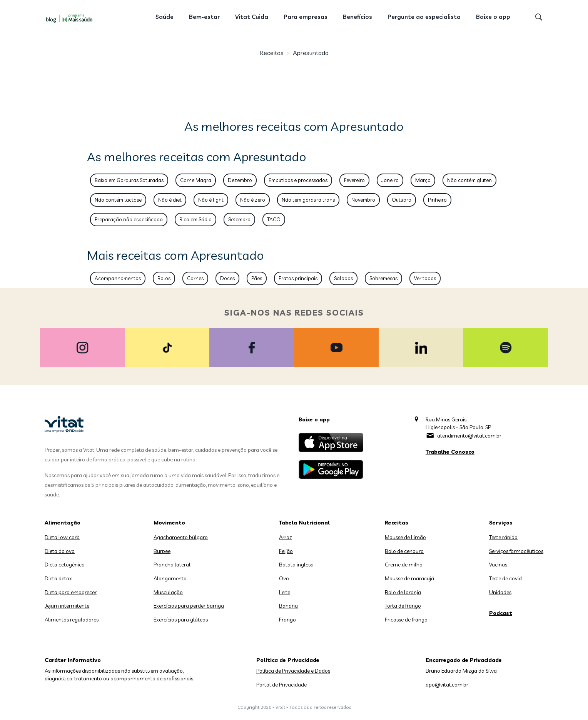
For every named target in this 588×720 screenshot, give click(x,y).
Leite (285, 592)
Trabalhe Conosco (450, 452)
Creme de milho (404, 565)
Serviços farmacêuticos (516, 551)
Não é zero (253, 200)
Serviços (501, 523)
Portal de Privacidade (281, 685)
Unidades (500, 592)
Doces (227, 278)
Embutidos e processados (298, 180)
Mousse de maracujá (409, 578)
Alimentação (63, 523)
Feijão (286, 551)
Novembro (363, 200)
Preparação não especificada (129, 219)
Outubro (402, 200)
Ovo (284, 578)
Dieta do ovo (60, 551)
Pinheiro (437, 200)
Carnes (195, 278)
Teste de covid (505, 578)
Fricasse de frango (406, 620)
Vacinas (498, 565)
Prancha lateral (172, 565)
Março (423, 180)
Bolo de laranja (403, 592)
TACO (274, 219)
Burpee (162, 551)
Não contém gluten (469, 180)
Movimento (169, 523)
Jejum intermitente (67, 606)
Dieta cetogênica (65, 565)
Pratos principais (298, 278)
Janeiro (390, 180)
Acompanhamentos (118, 278)
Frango (287, 620)
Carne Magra (196, 180)
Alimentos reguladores (72, 620)
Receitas (272, 53)
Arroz (286, 537)
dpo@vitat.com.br (447, 685)
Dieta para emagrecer (71, 592)
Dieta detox (58, 578)
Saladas (343, 278)
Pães (257, 278)
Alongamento (170, 578)
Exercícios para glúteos (181, 620)
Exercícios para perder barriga (189, 606)
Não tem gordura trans (308, 200)
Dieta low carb (62, 537)
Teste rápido (503, 537)
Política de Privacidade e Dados (293, 671)
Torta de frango (403, 606)
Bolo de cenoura (404, 551)
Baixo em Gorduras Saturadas (129, 180)
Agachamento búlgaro (181, 537)
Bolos (164, 278)
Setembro (239, 219)
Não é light (211, 200)
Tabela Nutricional (304, 523)
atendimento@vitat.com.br (469, 436)
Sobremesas (383, 278)
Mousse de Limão (405, 537)
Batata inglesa (296, 565)
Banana (288, 606)
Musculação (168, 592)
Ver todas (425, 278)
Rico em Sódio (195, 219)
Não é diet (170, 200)
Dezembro (240, 180)
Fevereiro (354, 180)
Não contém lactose (118, 200)
